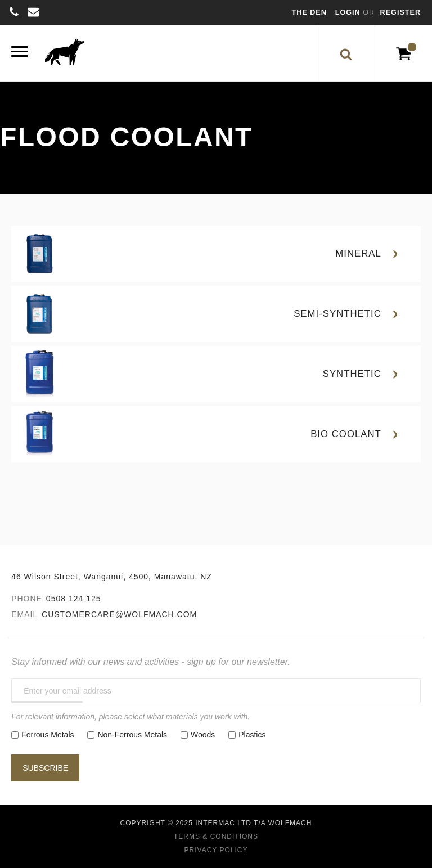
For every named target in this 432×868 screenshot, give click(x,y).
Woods (203, 735)
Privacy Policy (216, 850)
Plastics (252, 735)
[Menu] (20, 53)
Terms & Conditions (216, 836)
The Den (309, 12)
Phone (27, 599)
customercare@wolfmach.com (119, 614)
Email (24, 614)
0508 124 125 (74, 599)
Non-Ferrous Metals (132, 735)
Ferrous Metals (48, 735)
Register (400, 12)
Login (349, 12)
